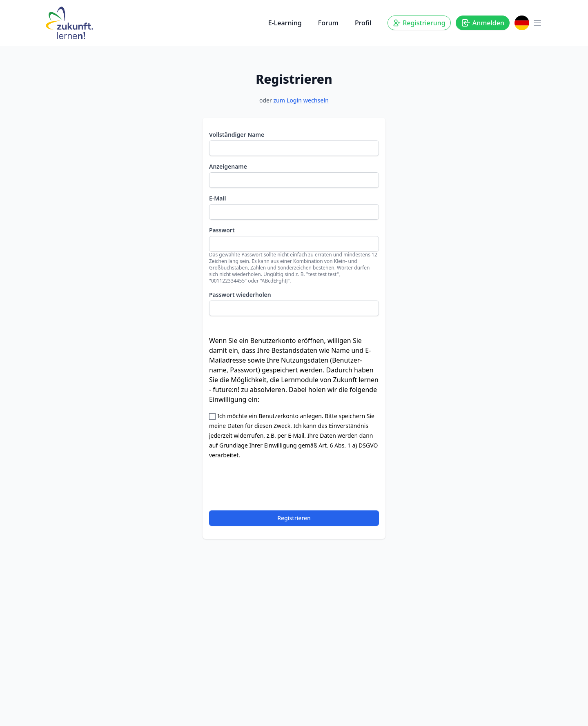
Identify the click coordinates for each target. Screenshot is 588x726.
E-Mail (217, 198)
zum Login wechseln (301, 100)
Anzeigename (228, 166)
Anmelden (483, 23)
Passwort (222, 230)
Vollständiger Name (237, 135)
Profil (363, 23)
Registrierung (419, 23)
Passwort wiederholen (240, 295)
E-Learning (285, 23)
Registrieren (294, 518)
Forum (328, 23)
